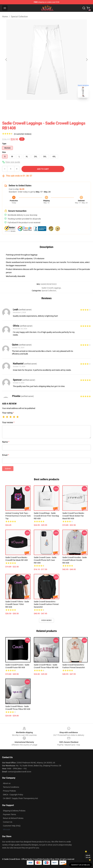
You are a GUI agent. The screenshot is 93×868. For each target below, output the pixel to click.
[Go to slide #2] (54, 106)
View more (46, 620)
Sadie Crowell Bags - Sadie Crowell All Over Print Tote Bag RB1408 (46, 516)
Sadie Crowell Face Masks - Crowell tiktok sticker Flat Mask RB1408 (74, 516)
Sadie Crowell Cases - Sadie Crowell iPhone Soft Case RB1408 (45, 560)
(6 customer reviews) (23, 134)
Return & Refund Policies (13, 818)
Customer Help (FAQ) (12, 826)
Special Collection (19, 17)
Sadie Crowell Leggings (51, 288)
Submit (8, 469)
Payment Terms (9, 814)
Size (4, 152)
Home (5, 17)
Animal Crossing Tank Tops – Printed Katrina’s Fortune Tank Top (18, 516)
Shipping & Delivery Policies (14, 811)
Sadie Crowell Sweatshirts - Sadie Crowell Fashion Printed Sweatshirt (46, 604)
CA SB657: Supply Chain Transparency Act (20, 798)
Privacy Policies (9, 791)
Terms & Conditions (11, 787)
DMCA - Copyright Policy (13, 795)
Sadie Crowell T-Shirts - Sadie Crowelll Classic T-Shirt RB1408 (17, 604)
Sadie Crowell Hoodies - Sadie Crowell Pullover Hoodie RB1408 (75, 560)
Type (4, 144)
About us (7, 783)
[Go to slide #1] (40, 106)
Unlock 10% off (88, 856)
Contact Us (8, 822)
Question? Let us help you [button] (81, 865)
